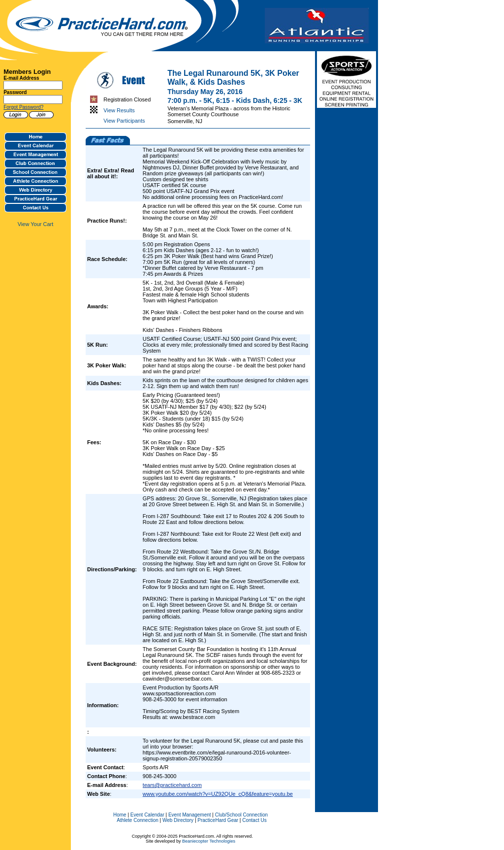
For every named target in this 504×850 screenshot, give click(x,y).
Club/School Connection (241, 815)
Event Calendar (147, 815)
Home (120, 815)
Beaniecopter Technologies (209, 841)
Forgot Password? (23, 107)
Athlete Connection (138, 820)
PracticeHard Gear (218, 820)
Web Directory (178, 820)
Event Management (190, 815)
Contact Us (254, 820)
